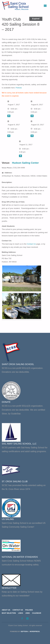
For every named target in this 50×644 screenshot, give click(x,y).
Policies (19, 88)
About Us (6, 610)
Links (21, 613)
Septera (24, 631)
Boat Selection (9, 613)
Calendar (37, 613)
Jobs (28, 613)
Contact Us (31, 244)
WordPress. (35, 631)
